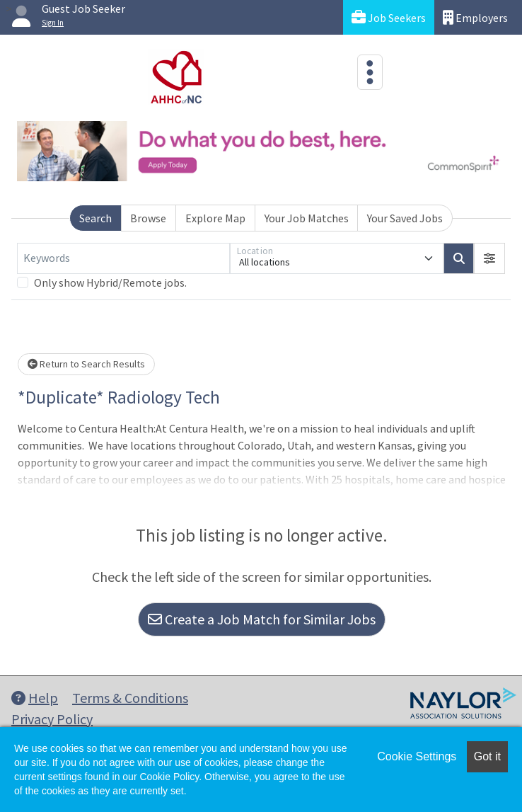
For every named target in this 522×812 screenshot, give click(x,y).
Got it (487, 756)
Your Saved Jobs (405, 218)
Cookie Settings (417, 756)
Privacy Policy (52, 719)
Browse (148, 218)
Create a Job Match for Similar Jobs (262, 619)
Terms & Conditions (130, 698)
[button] (489, 258)
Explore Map (215, 218)
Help (35, 698)
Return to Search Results (86, 364)
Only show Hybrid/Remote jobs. (110, 282)
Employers (475, 17)
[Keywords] (123, 258)
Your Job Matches (307, 218)
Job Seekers (389, 17)
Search (95, 218)
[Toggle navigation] (370, 72)
